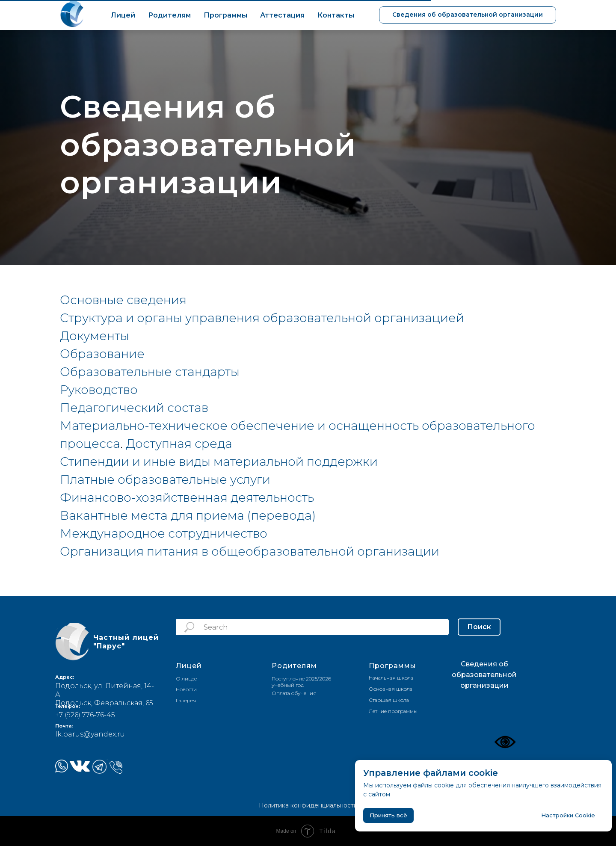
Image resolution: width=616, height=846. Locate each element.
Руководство (99, 390)
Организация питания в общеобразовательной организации (250, 551)
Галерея (186, 700)
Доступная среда (179, 444)
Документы (95, 336)
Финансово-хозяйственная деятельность (187, 497)
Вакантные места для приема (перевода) (188, 515)
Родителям (169, 15)
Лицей (123, 15)
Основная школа (391, 689)
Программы (225, 15)
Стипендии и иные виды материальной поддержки (219, 461)
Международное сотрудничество (164, 533)
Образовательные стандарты (150, 372)
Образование (102, 354)
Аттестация (282, 15)
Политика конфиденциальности (308, 805)
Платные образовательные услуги (165, 479)
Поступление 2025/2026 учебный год (301, 682)
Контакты (336, 15)
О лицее (186, 679)
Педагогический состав (134, 408)
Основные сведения (123, 300)
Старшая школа (389, 700)
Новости (186, 689)
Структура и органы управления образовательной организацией (262, 318)
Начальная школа (391, 678)
